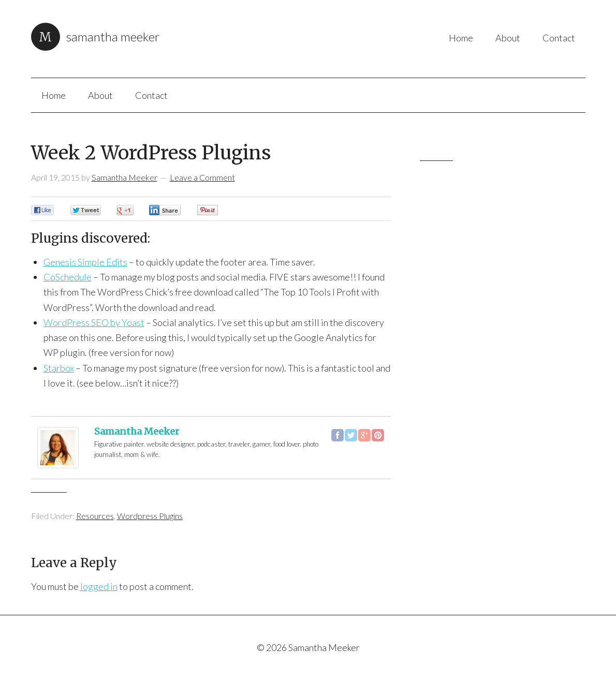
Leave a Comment (202, 177)
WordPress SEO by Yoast (94, 322)
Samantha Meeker (113, 36)
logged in (99, 586)
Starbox (59, 368)
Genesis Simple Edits (85, 262)
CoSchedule (68, 277)
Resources (95, 516)
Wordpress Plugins (150, 516)
